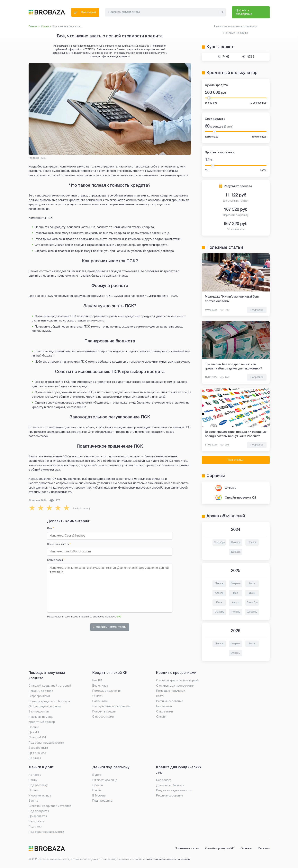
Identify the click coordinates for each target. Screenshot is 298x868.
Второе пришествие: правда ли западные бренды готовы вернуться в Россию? (236, 434)
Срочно (34, 727)
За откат (35, 758)
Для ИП (34, 732)
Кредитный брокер (42, 722)
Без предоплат (39, 712)
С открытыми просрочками (111, 706)
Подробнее (257, 310)
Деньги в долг (41, 767)
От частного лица (105, 780)
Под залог (36, 827)
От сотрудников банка (45, 707)
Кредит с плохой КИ (110, 673)
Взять (160, 696)
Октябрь (236, 542)
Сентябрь (219, 542)
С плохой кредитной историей (50, 686)
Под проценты (39, 811)
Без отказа (100, 686)
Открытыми (164, 712)
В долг (97, 775)
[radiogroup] (50, 508)
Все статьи (236, 460)
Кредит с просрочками (176, 673)
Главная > (34, 27)
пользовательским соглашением (168, 859)
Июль (219, 602)
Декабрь (236, 552)
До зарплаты (38, 816)
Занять (34, 801)
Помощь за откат (41, 691)
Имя (50, 528)
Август (236, 602)
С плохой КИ (37, 738)
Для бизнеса (37, 753)
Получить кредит (104, 712)
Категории (85, 13)
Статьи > (46, 27)
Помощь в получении (107, 691)
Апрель (219, 593)
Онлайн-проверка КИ (240, 498)
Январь (219, 583)
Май (236, 593)
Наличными (100, 701)
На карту (35, 775)
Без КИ (97, 681)
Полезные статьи (187, 849)
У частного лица (40, 796)
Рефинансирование (170, 701)
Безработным (38, 748)
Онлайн (97, 696)
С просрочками (39, 696)
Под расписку (38, 785)
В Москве (99, 796)
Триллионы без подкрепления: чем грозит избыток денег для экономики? (233, 367)
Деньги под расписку (111, 767)
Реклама (264, 849)
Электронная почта (59, 544)
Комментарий (56, 560)
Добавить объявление (244, 12)
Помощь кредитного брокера (49, 701)
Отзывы (231, 488)
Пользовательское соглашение (236, 26)
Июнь (252, 593)
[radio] (32, 508)
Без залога (164, 780)
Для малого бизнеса (170, 786)
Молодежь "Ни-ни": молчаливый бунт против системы (232, 299)
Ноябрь (252, 542)
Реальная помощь (41, 717)
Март (252, 583)
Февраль (236, 583)
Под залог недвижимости (46, 743)
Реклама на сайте (236, 33)
